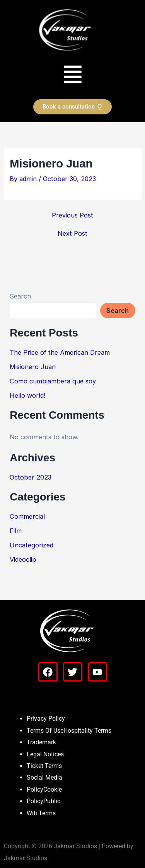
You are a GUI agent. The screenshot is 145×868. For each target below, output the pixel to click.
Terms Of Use (45, 731)
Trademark (41, 742)
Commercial (27, 516)
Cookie (53, 789)
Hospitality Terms (87, 731)
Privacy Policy (46, 719)
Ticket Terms (44, 766)
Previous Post (72, 215)
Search (20, 296)
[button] (72, 74)
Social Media (44, 777)
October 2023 (31, 477)
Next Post (72, 233)
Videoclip (23, 559)
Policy (35, 789)
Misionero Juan (33, 367)
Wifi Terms (41, 813)
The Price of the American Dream (60, 352)
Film (16, 531)
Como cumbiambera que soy (53, 381)
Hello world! (27, 395)
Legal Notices (45, 754)
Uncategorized (32, 545)
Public (52, 801)
